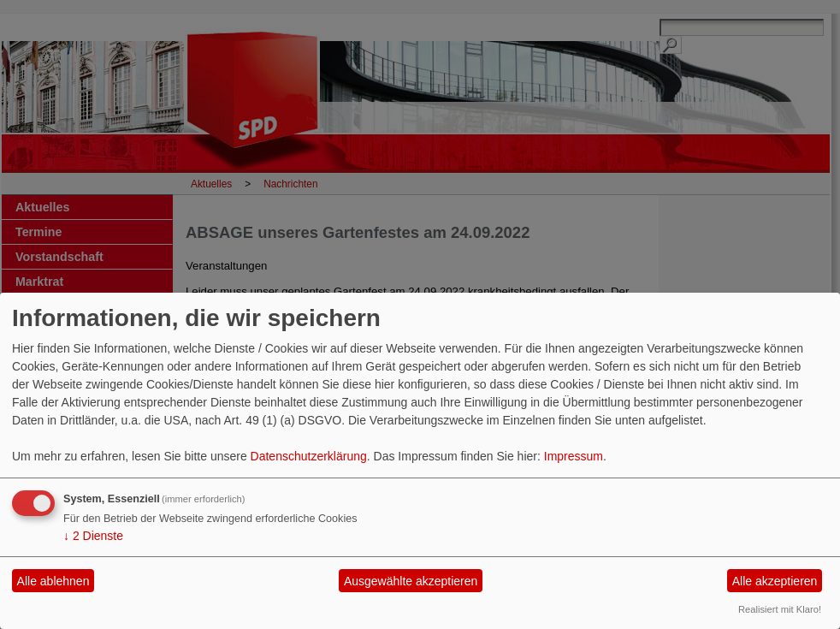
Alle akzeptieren (775, 581)
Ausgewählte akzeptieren (411, 581)
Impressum (574, 456)
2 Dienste (93, 536)
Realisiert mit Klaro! (780, 609)
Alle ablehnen (53, 581)
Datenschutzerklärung (309, 456)
